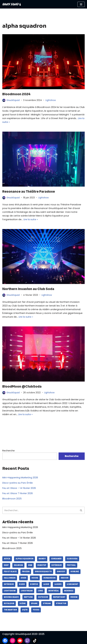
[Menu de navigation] (81, 4)
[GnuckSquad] (12, 4)
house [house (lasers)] (35, 578)
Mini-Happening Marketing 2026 (20, 477)
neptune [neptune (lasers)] (28, 597)
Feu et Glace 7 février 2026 (18, 493)
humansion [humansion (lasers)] (49, 578)
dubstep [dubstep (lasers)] (42, 565)
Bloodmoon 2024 (16, 94)
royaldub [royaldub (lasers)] (9, 603)
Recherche (8, 451)
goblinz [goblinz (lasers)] (75, 572)
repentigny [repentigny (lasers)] (59, 597)
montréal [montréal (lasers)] (54, 591)
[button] (81, 510)
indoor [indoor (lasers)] (65, 578)
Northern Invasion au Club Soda (28, 289)
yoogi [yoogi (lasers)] (36, 610)
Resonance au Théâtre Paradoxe (29, 192)
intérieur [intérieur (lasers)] (9, 584)
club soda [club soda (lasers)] (72, 559)
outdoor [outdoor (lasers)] (43, 597)
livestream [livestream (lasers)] (27, 591)
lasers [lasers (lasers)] (58, 584)
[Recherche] (40, 510)
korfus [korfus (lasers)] (34, 584)
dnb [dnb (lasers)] (30, 565)
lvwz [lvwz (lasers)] (40, 591)
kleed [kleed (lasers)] (22, 584)
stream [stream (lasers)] (47, 603)
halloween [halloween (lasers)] (10, 578)
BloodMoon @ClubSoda (22, 387)
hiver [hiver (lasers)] (23, 578)
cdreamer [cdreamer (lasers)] (56, 559)
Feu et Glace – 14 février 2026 (19, 488)
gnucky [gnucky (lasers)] (61, 572)
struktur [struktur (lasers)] (61, 603)
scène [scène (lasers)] (23, 603)
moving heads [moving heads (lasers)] (11, 597)
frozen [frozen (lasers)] (26, 572)
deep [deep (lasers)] (6, 565)
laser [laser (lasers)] (46, 584)
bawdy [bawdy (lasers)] (42, 559)
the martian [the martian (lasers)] (10, 610)
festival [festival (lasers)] (71, 565)
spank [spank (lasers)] (34, 603)
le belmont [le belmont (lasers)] (72, 584)
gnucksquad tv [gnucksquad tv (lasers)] (43, 572)
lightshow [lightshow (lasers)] (10, 591)
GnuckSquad (13, 100)
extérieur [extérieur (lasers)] (57, 565)
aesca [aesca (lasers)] (7, 559)
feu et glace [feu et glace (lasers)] (10, 572)
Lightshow (51, 100)
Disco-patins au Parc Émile (18, 483)
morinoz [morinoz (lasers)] (69, 591)
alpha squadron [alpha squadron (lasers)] (24, 559)
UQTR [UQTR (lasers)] (25, 610)
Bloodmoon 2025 (12, 499)
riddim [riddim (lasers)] (74, 597)
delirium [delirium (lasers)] (18, 565)
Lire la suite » (31, 219)
